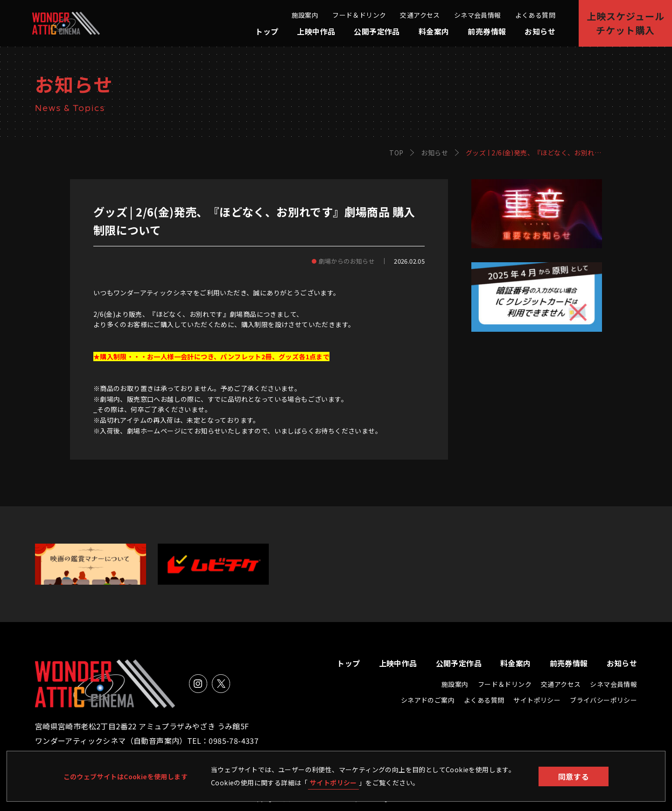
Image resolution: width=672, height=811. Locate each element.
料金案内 (434, 31)
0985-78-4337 (234, 741)
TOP (396, 153)
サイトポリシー (333, 783)
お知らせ (540, 31)
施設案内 (305, 15)
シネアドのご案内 (428, 700)
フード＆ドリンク (359, 15)
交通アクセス (420, 15)
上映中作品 (316, 31)
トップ (267, 31)
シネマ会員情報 (478, 15)
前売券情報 (487, 31)
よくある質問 (535, 15)
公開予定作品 (377, 31)
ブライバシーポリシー (603, 700)
